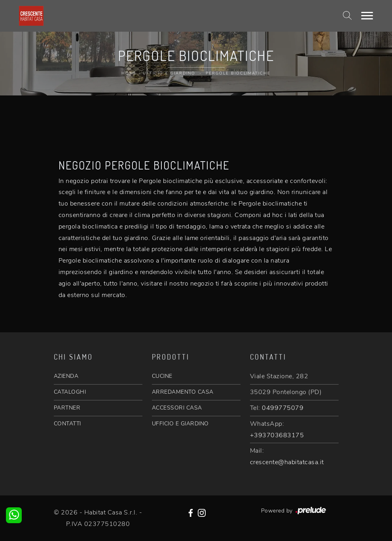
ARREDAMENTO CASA (183, 392)
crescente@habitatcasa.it (287, 462)
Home (129, 73)
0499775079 (283, 408)
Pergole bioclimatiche (238, 73)
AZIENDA (66, 376)
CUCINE (162, 376)
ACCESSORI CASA (177, 408)
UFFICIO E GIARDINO (180, 424)
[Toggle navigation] (367, 16)
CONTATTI (67, 424)
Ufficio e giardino (169, 73)
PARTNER (67, 408)
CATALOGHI (70, 392)
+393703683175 (277, 435)
